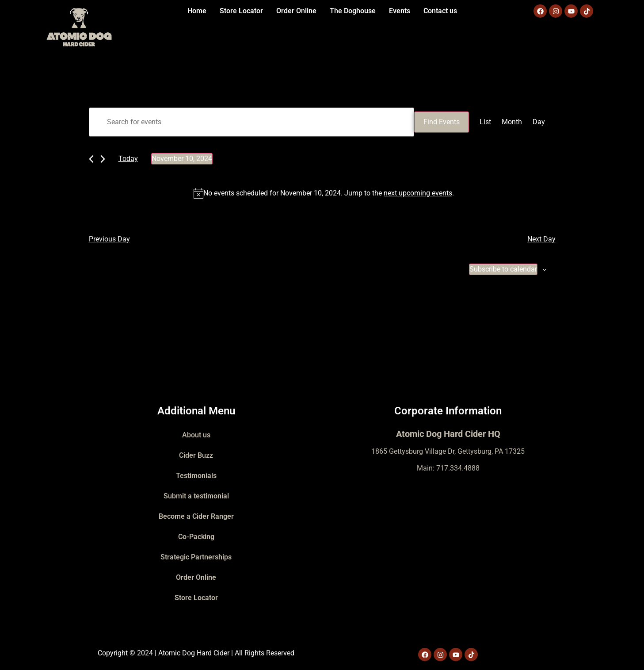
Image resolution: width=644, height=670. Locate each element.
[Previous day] (91, 159)
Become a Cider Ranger (196, 516)
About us (196, 435)
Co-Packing (196, 537)
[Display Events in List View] (485, 122)
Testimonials (196, 476)
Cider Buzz (196, 455)
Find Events (442, 122)
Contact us (440, 11)
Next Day (541, 239)
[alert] (324, 193)
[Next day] (103, 159)
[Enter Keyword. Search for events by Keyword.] (252, 122)
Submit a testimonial (196, 496)
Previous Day (109, 239)
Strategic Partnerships (196, 557)
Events (400, 11)
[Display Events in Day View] (539, 122)
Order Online (296, 11)
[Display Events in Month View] (512, 122)
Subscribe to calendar (503, 269)
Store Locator (241, 11)
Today (128, 159)
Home (197, 11)
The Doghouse (353, 11)
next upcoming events (418, 193)
